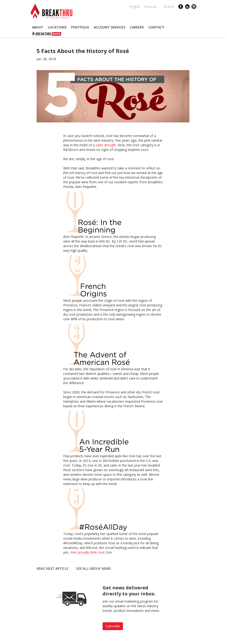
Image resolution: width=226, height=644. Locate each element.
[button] (38, 27)
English (134, 7)
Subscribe (113, 626)
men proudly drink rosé (87, 552)
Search (169, 7)
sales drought (106, 145)
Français (150, 7)
